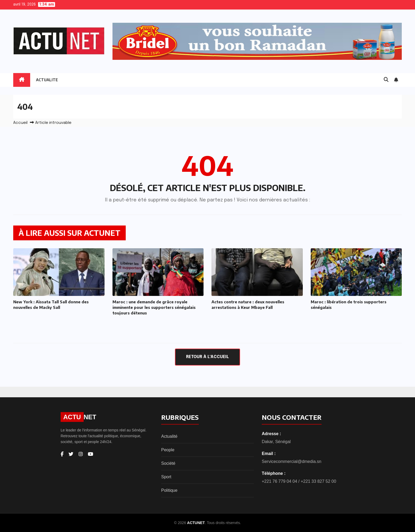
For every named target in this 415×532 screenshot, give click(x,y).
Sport (166, 477)
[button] (386, 80)
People (168, 450)
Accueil (20, 123)
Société (168, 463)
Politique (169, 490)
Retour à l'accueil (207, 357)
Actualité (169, 436)
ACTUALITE (47, 80)
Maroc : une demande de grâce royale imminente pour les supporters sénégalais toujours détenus (154, 307)
